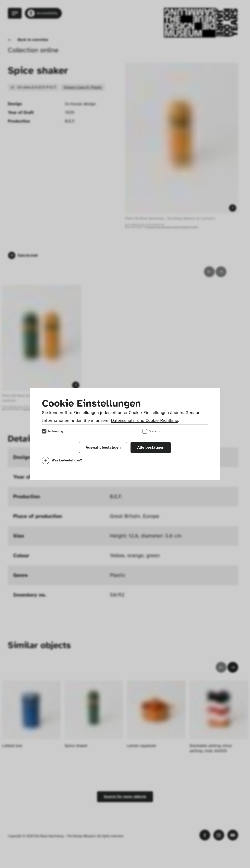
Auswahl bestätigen (103, 447)
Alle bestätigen (151, 447)
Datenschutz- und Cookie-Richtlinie (145, 420)
